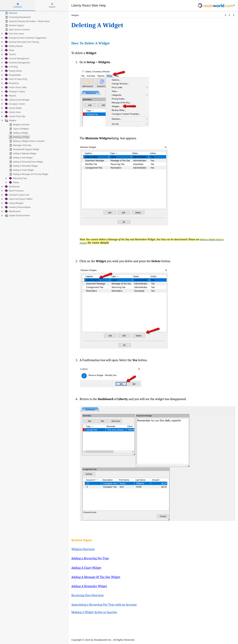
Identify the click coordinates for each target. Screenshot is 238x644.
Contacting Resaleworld (17, 17)
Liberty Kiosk (12, 112)
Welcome (11, 13)
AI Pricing (11, 67)
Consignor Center (15, 104)
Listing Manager (14, 203)
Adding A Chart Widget (21, 170)
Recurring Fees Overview (88, 595)
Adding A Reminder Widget (23, 166)
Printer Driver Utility (15, 87)
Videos (14, 182)
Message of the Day (20, 145)
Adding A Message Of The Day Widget (28, 174)
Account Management (17, 59)
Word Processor (14, 191)
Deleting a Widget (19, 137)
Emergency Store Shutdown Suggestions (25, 38)
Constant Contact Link (17, 195)
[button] (226, 15)
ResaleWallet (13, 75)
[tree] (34, 114)
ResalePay (12, 83)
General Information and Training (22, 42)
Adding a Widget (18, 133)
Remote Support (14, 25)
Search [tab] (52, 6)
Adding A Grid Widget (21, 158)
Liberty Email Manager (17, 100)
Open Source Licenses (17, 30)
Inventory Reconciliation (17, 207)
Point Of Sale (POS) (16, 79)
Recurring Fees (18, 178)
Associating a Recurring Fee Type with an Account (104, 605)
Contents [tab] (18, 6)
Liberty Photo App (15, 116)
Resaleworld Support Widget (24, 149)
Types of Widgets (19, 129)
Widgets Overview (19, 125)
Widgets (10, 121)
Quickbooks (12, 187)
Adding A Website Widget (22, 154)
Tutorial (10, 54)
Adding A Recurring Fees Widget (26, 162)
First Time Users (14, 34)
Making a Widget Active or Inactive (26, 141)
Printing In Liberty (15, 92)
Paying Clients (13, 71)
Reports (10, 96)
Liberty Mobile (13, 108)
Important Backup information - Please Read (27, 21)
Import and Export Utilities (18, 199)
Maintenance (12, 211)
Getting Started (14, 46)
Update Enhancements (17, 216)
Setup (9, 50)
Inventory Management (17, 63)
